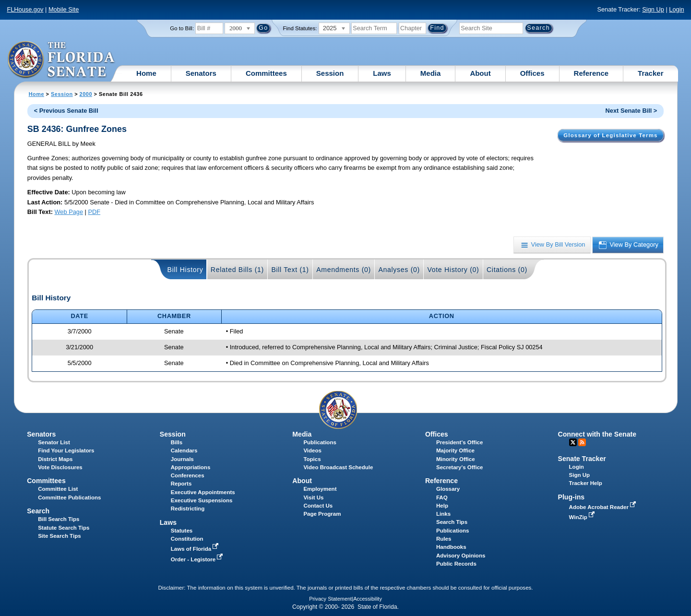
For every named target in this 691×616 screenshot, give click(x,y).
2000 (86, 94)
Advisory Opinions (461, 556)
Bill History (185, 270)
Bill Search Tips (59, 519)
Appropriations (191, 467)
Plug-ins (572, 497)
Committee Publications (69, 498)
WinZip (583, 517)
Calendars (184, 450)
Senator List (54, 442)
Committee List (58, 489)
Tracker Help (586, 483)
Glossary (448, 489)
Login (676, 9)
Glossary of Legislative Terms (610, 135)
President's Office (459, 442)
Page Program (322, 514)
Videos (312, 450)
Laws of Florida (196, 549)
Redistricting (188, 509)
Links (443, 514)
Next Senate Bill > (631, 111)
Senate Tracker (582, 459)
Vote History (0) (453, 270)
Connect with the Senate (597, 434)
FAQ (442, 498)
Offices (532, 73)
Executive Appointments (203, 492)
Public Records (456, 564)
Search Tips (452, 522)
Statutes (182, 531)
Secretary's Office (459, 467)
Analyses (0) (399, 270)
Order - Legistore (198, 559)
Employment (320, 489)
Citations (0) (507, 270)
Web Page (69, 212)
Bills (177, 442)
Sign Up (653, 9)
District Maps (55, 459)
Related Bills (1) (237, 270)
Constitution (187, 539)
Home (146, 73)
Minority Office (456, 459)
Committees (266, 73)
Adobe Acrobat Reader (604, 507)
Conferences (188, 475)
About (480, 73)
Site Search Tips (59, 536)
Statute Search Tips (64, 528)
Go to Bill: (182, 28)
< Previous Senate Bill (66, 111)
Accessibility (368, 599)
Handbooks (451, 547)
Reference (591, 73)
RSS (582, 442)
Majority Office (455, 450)
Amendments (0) (344, 270)
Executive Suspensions (202, 500)
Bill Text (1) (290, 270)
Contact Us (318, 506)
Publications (320, 442)
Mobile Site (64, 9)
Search (38, 511)
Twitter (573, 442)
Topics (312, 459)
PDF (94, 212)
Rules (444, 539)
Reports (181, 484)
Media (431, 73)
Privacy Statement (330, 599)
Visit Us (313, 498)
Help (442, 506)
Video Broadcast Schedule (338, 467)
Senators (201, 73)
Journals (182, 459)
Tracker (650, 73)
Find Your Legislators (66, 450)
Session (330, 73)
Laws (382, 73)
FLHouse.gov (25, 9)
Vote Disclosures (60, 467)
